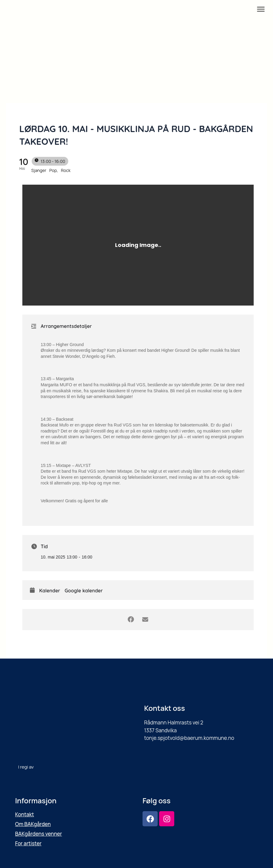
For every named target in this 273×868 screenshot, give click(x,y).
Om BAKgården (33, 824)
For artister (28, 843)
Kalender (50, 591)
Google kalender (84, 591)
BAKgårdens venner (39, 834)
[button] (261, 10)
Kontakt (24, 814)
